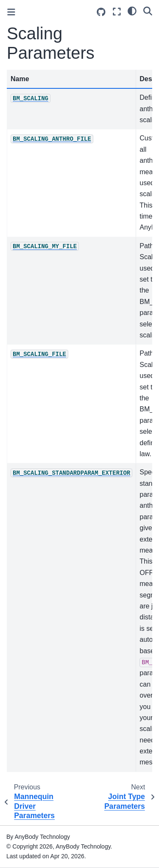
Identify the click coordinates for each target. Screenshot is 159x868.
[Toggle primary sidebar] (11, 12)
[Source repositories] (101, 12)
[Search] (148, 11)
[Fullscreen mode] (117, 12)
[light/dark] (132, 11)
